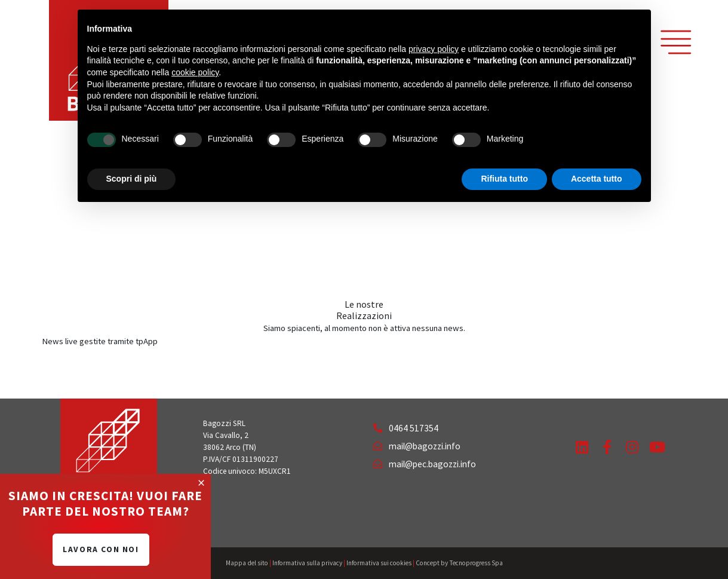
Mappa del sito (247, 563)
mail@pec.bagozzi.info (425, 464)
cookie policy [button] (195, 72)
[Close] (201, 483)
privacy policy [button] (434, 49)
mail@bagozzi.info (417, 446)
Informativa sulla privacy (307, 563)
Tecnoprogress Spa (476, 563)
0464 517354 (406, 428)
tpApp (147, 341)
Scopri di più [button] (132, 179)
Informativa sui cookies (379, 563)
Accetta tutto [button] (597, 179)
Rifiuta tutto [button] (504, 179)
